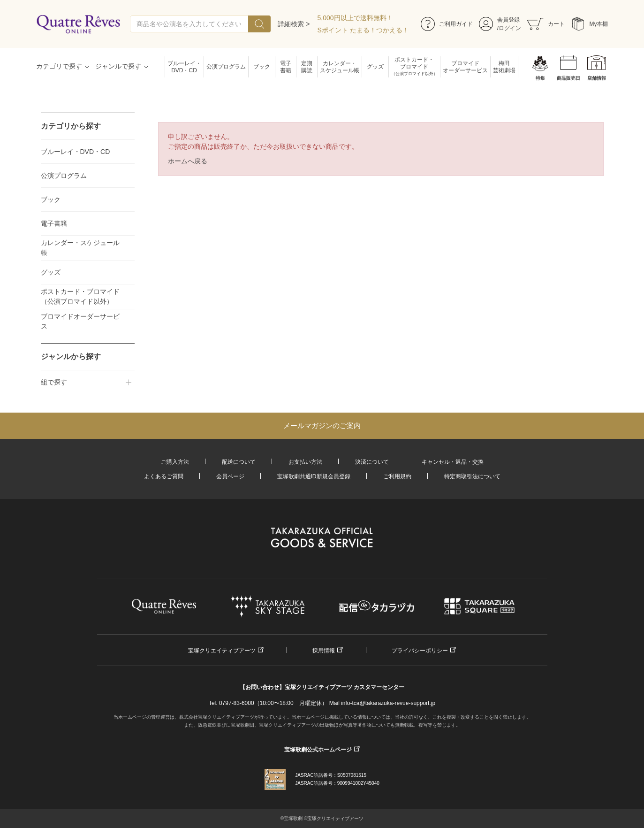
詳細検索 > (294, 24)
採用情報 (324, 651)
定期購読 (307, 67)
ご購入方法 (175, 462)
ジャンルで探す (118, 66)
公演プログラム (226, 67)
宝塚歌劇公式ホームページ (318, 750)
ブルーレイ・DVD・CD (184, 67)
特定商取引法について (472, 476)
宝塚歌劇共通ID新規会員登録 (314, 476)
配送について (239, 462)
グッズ (375, 67)
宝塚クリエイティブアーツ (222, 651)
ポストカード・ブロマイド (414, 67)
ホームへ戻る (188, 161)
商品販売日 (568, 78)
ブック (262, 67)
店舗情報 (597, 78)
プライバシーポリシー (420, 651)
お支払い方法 (305, 462)
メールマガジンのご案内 (322, 425)
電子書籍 (286, 67)
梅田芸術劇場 (504, 67)
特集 (540, 78)
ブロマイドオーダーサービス (465, 67)
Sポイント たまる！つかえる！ (363, 30)
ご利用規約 (397, 476)
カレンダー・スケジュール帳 (340, 67)
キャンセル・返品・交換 (453, 462)
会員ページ (230, 476)
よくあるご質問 (164, 476)
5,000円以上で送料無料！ (355, 18)
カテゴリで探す (59, 66)
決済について (372, 462)
